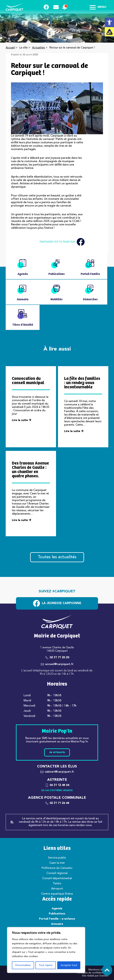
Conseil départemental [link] (57, 878)
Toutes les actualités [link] (57, 557)
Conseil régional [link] (57, 873)
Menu (98, 7)
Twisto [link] (57, 884)
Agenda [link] (57, 909)
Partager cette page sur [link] (62, 242)
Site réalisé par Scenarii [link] (95, 976)
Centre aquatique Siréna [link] (57, 894)
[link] (109, 22)
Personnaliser (23, 965)
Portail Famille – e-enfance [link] (57, 919)
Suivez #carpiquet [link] (57, 591)
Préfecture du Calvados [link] (57, 868)
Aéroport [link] (57, 889)
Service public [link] (57, 858)
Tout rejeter (46, 965)
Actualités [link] (38, 48)
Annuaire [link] (57, 924)
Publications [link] (57, 914)
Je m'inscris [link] (57, 752)
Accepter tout (69, 965)
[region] (46, 950)
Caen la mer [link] (57, 863)
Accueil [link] (10, 48)
